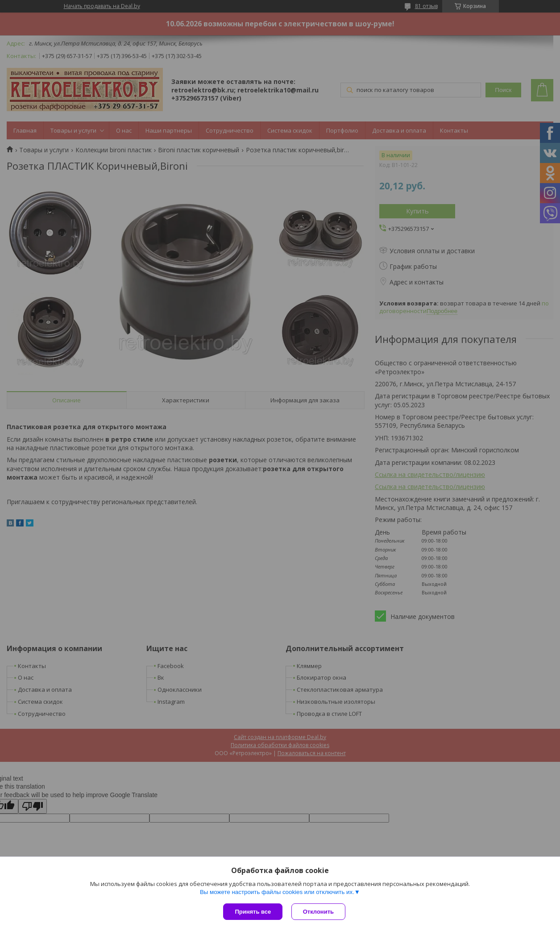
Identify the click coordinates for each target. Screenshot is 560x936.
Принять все (253, 912)
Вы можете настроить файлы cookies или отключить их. (277, 892)
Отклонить (318, 912)
